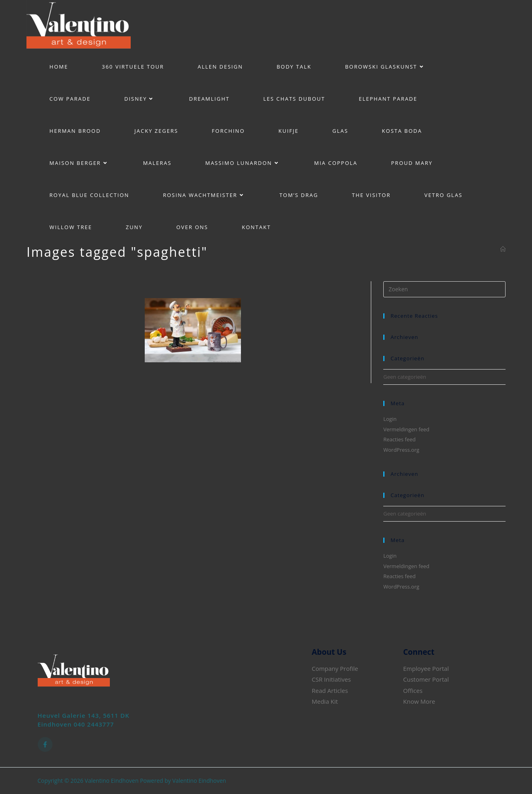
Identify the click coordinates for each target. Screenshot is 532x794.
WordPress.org (401, 450)
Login (390, 419)
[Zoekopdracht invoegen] (444, 289)
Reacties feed (400, 439)
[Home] (503, 249)
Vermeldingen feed (406, 429)
